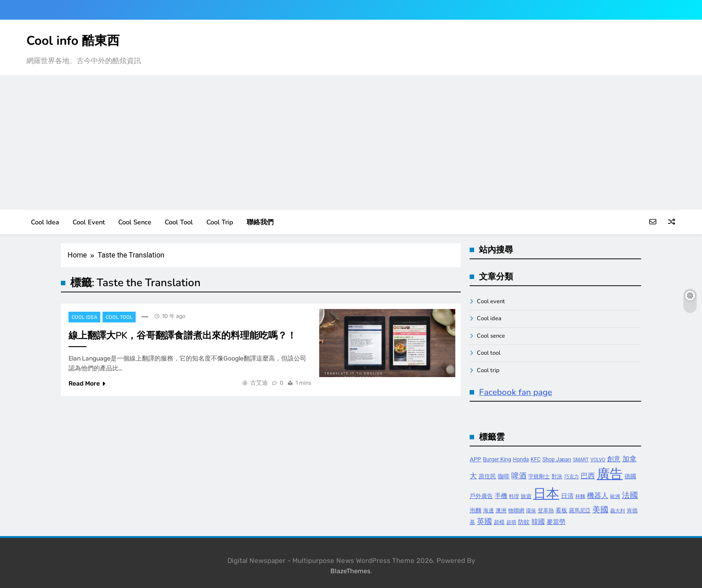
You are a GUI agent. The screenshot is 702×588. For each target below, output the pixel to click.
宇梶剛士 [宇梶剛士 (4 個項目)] (539, 476)
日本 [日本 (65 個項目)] (546, 494)
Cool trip (220, 222)
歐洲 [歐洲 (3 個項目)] (615, 496)
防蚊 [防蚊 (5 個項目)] (524, 522)
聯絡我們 (260, 222)
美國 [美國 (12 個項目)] (600, 509)
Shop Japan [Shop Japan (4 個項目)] (557, 459)
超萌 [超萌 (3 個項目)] (511, 522)
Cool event (89, 222)
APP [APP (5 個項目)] (475, 459)
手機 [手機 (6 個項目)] (501, 496)
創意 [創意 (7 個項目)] (614, 459)
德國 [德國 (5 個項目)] (630, 476)
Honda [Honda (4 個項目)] (521, 459)
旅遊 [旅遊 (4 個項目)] (526, 496)
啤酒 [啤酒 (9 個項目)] (519, 476)
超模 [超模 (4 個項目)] (499, 522)
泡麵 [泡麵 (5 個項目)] (475, 510)
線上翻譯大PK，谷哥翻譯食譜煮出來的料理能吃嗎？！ (182, 335)
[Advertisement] (351, 142)
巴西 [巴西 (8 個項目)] (588, 476)
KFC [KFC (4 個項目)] (535, 459)
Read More (87, 384)
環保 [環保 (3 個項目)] (531, 511)
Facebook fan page (516, 392)
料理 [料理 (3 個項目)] (514, 496)
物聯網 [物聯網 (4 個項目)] (516, 511)
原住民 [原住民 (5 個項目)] (487, 476)
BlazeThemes (350, 571)
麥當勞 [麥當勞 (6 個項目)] (556, 522)
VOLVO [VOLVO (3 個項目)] (598, 460)
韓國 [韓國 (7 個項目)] (538, 522)
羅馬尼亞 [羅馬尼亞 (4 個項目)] (580, 511)
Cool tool (179, 222)
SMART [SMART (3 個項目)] (581, 460)
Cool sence (135, 222)
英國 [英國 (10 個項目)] (484, 521)
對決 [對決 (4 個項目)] (557, 476)
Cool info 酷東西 (73, 41)
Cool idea (45, 222)
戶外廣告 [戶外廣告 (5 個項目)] (481, 496)
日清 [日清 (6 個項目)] (567, 496)
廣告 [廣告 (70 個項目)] (610, 474)
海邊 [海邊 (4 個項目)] (488, 511)
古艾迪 (259, 383)
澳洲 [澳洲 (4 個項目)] (501, 511)
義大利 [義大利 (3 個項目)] (618, 511)
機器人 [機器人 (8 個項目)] (598, 496)
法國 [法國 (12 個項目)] (630, 495)
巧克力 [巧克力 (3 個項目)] (571, 477)
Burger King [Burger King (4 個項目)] (497, 459)
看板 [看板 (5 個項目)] (561, 510)
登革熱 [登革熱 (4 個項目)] (546, 511)
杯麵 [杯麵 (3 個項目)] (580, 496)
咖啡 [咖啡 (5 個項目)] (504, 476)
